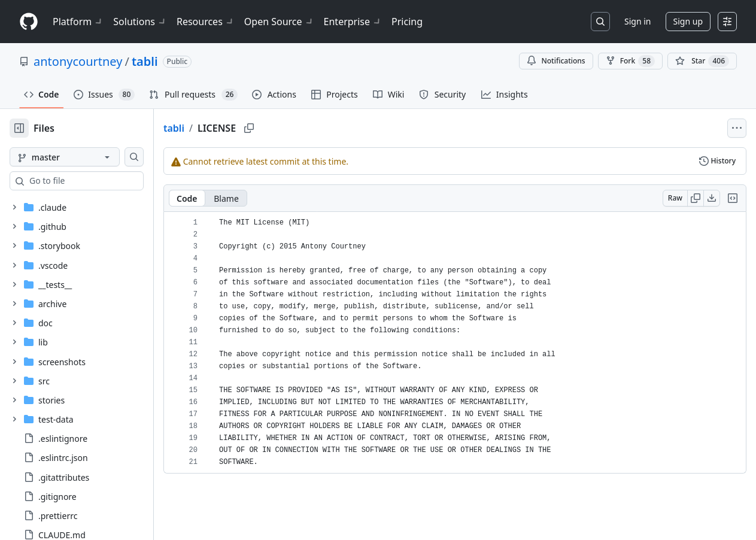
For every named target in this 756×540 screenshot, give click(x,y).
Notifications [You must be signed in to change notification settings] (556, 61)
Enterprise (353, 22)
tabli (145, 61)
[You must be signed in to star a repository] (702, 61)
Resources (206, 22)
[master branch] (84, 157)
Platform (78, 22)
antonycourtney (78, 61)
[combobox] (101, 181)
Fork (630, 61)
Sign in (637, 21)
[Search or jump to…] (600, 22)
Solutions (140, 22)
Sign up (688, 21)
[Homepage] (29, 22)
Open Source (279, 22)
